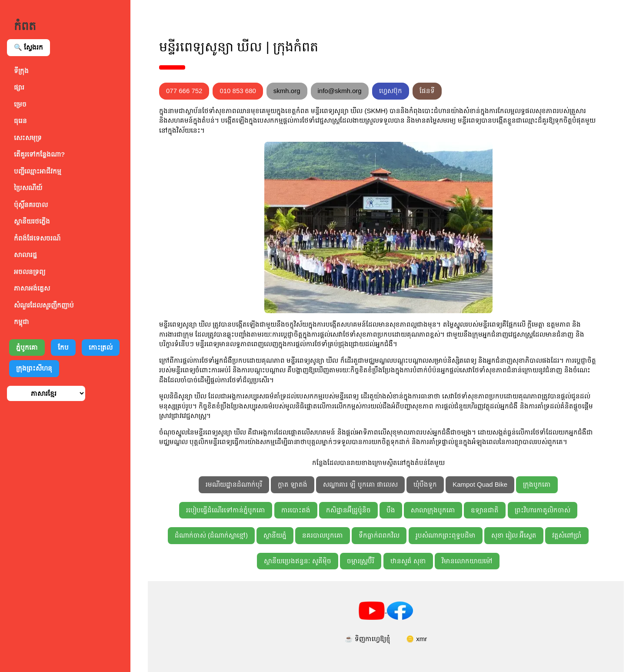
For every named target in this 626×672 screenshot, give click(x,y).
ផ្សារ (19, 87)
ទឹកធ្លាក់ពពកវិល (379, 535)
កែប (63, 347)
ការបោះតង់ (296, 510)
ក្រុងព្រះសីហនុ (34, 368)
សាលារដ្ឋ (25, 255)
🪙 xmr (416, 639)
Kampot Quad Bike (480, 484)
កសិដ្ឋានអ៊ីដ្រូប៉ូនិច (348, 510)
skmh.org (287, 91)
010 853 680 (238, 91)
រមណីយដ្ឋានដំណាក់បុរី (234, 484)
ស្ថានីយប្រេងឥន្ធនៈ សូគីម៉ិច (298, 561)
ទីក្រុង (21, 71)
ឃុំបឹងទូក (425, 484)
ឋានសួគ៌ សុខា (408, 561)
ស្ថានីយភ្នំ (275, 535)
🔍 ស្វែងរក (28, 47)
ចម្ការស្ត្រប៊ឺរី (361, 561)
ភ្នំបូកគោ (27, 347)
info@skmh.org (340, 91)
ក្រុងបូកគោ (537, 484)
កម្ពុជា (22, 322)
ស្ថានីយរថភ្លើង (32, 221)
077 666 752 (184, 91)
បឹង (391, 510)
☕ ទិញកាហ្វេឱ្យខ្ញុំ (368, 639)
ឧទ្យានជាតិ (485, 510)
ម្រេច (20, 104)
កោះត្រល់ (101, 347)
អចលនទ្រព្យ (30, 272)
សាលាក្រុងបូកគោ (433, 510)
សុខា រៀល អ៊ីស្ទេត (514, 535)
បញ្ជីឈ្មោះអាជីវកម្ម (38, 171)
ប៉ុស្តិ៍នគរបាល (31, 205)
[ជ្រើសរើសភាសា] (46, 393)
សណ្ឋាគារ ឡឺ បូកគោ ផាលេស (360, 484)
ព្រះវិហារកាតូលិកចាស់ (543, 510)
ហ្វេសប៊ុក (391, 91)
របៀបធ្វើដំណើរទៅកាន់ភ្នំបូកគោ (226, 510)
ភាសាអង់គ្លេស (32, 288)
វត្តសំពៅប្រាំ (567, 535)
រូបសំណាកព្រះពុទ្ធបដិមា (446, 535)
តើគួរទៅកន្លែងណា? (39, 154)
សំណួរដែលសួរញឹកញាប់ (44, 305)
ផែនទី (427, 91)
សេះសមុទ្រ (28, 138)
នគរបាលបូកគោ (323, 535)
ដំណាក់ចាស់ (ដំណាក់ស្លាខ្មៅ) (211, 535)
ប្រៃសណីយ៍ (28, 188)
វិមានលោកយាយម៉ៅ (467, 561)
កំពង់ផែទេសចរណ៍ (37, 238)
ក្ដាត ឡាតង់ (293, 484)
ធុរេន (20, 121)
